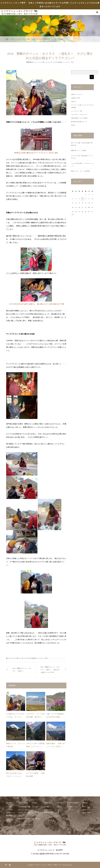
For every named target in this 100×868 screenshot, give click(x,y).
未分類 (73, 125)
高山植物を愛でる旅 (24, 807)
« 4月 (72, 215)
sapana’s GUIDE (86, 813)
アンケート (60, 810)
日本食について (11, 813)
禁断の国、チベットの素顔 (79, 151)
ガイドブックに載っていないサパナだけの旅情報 (34, 39)
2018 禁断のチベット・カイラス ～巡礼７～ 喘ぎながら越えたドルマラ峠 (50, 670)
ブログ (13, 39)
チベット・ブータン (24, 810)
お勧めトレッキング (77, 94)
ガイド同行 (9, 810)
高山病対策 (9, 816)
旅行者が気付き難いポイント (79, 122)
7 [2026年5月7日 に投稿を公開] (82, 199)
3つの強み (9, 807)
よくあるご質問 (48, 813)
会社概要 (47, 807)
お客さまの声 (35, 819)
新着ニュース (73, 807)
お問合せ (59, 807)
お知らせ (74, 101)
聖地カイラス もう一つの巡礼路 (80, 171)
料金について (48, 810)
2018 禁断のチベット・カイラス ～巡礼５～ (22, 670)
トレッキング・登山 (57, 39)
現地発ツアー (86, 810)
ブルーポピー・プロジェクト (79, 115)
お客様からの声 (75, 98)
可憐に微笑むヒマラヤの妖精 (79, 118)
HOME (84, 807)
